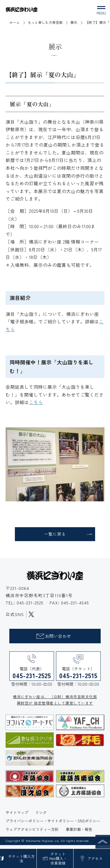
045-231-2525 (31, 604)
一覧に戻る (55, 535)
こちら (36, 402)
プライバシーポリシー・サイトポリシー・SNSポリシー (53, 824)
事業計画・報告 (79, 833)
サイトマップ (17, 816)
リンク (41, 816)
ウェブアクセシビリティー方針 (32, 833)
